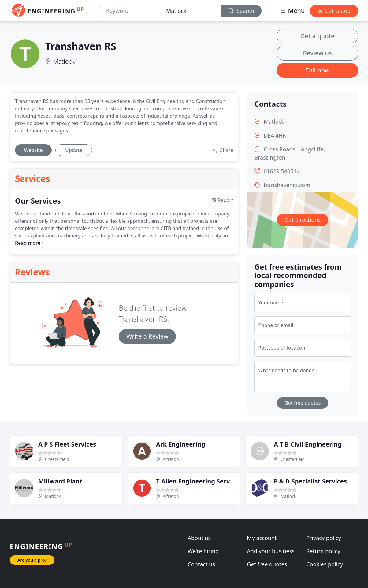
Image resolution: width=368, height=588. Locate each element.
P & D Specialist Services (310, 481)
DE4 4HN (275, 135)
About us (199, 538)
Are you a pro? (32, 560)
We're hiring (203, 551)
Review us (317, 53)
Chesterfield (57, 459)
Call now (317, 70)
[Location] (191, 11)
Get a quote (318, 36)
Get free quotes (303, 403)
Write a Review (147, 336)
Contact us (202, 564)
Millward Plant (60, 481)
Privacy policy (324, 538)
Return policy (323, 551)
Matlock (64, 61)
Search (241, 11)
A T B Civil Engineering (308, 444)
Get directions (303, 220)
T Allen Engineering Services (199, 481)
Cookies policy (325, 564)
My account (262, 538)
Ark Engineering (181, 444)
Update (74, 150)
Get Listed (334, 11)
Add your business (271, 551)
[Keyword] (130, 11)
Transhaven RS (81, 46)
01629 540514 (282, 171)
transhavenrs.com (287, 185)
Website (33, 150)
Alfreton (171, 459)
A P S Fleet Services (67, 444)
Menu (292, 11)
